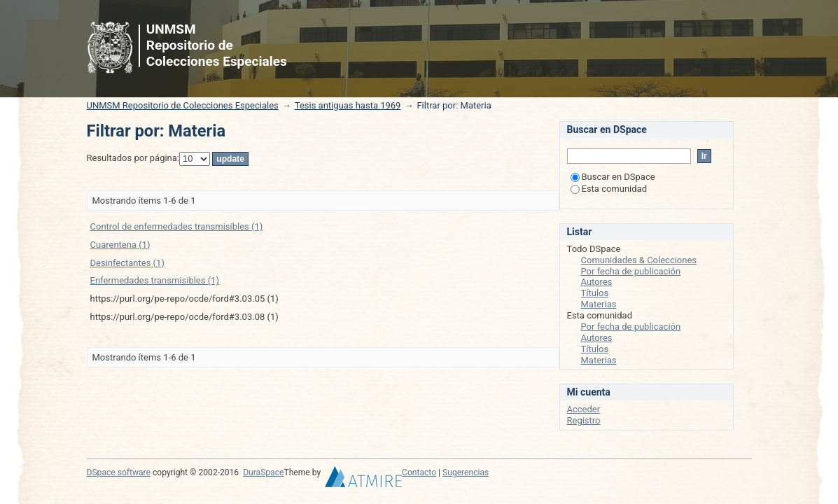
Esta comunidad (609, 189)
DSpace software (119, 472)
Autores (597, 282)
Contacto (419, 472)
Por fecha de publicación (631, 271)
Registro (584, 420)
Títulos (595, 293)
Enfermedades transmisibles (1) (155, 280)
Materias (599, 304)
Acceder (584, 409)
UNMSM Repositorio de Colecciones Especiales (183, 105)
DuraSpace (263, 472)
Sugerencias (466, 472)
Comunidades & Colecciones (639, 260)
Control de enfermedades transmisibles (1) (177, 226)
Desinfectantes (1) (127, 263)
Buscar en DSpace (613, 177)
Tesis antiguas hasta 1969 (348, 105)
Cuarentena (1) (120, 245)
